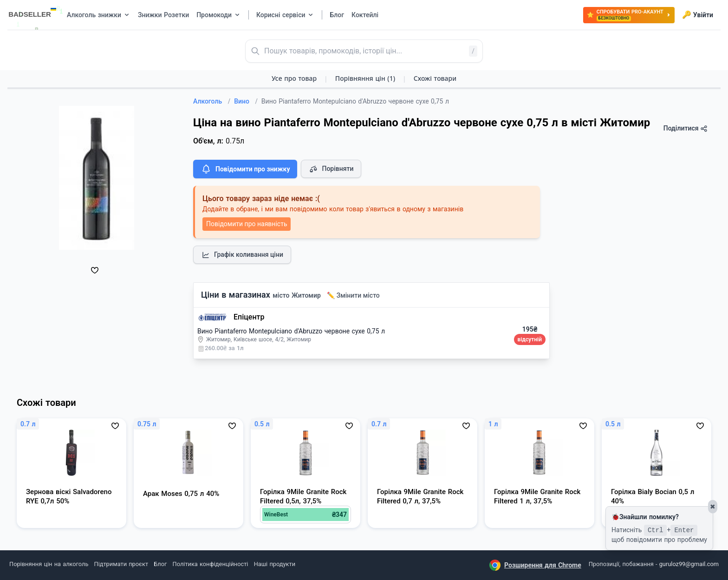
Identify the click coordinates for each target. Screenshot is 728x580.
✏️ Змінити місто (353, 295)
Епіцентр (249, 317)
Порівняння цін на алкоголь (49, 564)
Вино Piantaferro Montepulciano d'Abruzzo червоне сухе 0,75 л (291, 331)
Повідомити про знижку (245, 169)
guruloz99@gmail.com (689, 564)
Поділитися (686, 128)
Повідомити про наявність (247, 224)
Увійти (698, 15)
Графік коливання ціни (242, 255)
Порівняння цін (365, 78)
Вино (246, 101)
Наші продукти (275, 564)
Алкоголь (212, 101)
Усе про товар (294, 78)
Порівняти (331, 169)
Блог (160, 564)
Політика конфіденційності (211, 564)
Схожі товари (435, 78)
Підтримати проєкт (121, 564)
